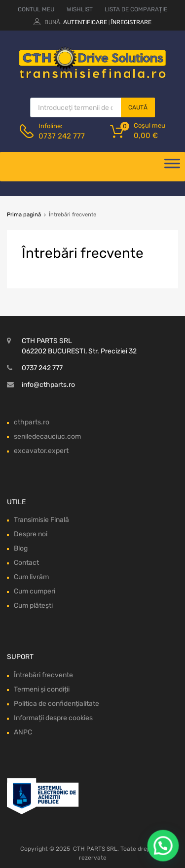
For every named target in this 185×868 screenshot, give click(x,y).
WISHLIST (80, 9)
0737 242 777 (62, 136)
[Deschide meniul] (172, 167)
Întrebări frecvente (43, 675)
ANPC (23, 732)
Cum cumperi (35, 591)
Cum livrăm (31, 577)
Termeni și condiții (42, 689)
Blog (21, 548)
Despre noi (31, 534)
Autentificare (85, 22)
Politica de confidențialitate (56, 704)
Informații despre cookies (53, 718)
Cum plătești (33, 606)
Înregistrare (131, 22)
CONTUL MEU (36, 9)
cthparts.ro (32, 422)
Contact (26, 563)
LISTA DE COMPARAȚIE (136, 9)
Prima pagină (24, 215)
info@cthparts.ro (48, 385)
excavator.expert (41, 451)
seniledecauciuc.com (47, 436)
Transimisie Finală (41, 520)
